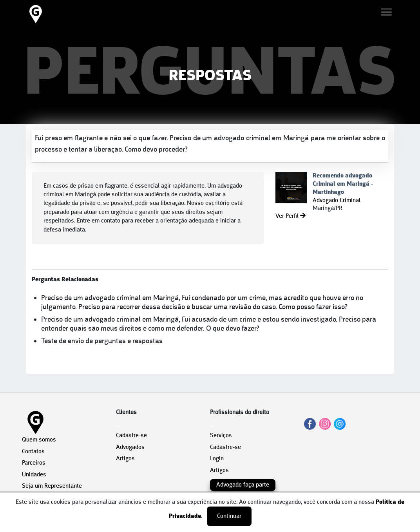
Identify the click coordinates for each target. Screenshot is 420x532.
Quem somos (39, 440)
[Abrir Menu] (386, 14)
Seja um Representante (52, 486)
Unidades (34, 475)
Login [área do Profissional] (217, 459)
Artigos (125, 459)
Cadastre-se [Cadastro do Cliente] (131, 436)
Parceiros (34, 463)
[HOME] (36, 23)
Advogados (130, 447)
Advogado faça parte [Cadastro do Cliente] (243, 485)
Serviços (221, 436)
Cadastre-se (225, 447)
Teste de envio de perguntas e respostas (102, 341)
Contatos (33, 452)
